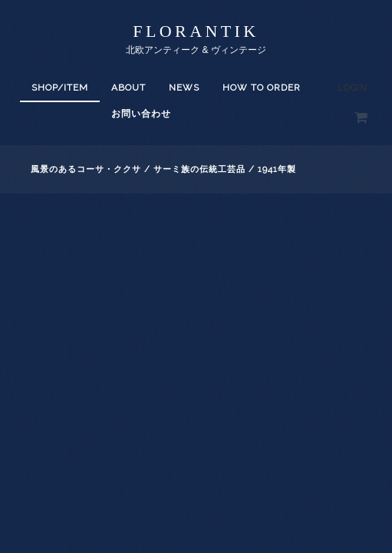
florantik (196, 31)
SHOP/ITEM (60, 88)
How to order (262, 88)
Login (352, 88)
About (128, 88)
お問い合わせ (141, 114)
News (184, 88)
